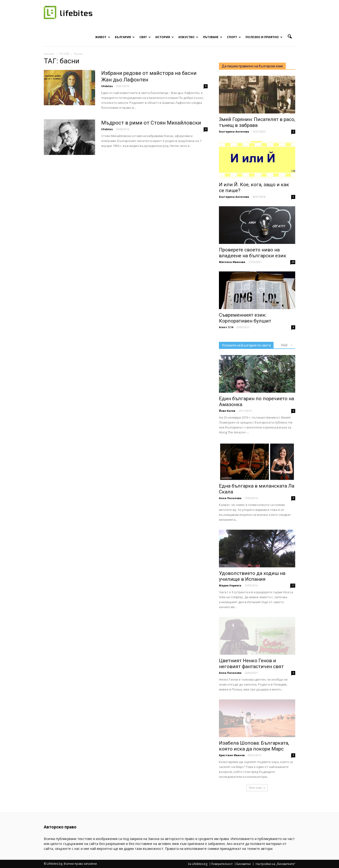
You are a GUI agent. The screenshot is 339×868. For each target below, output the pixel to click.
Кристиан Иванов (232, 755)
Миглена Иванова (232, 262)
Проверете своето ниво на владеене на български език (253, 253)
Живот (103, 37)
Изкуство (188, 37)
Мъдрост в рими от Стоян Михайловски (151, 123)
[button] (290, 37)
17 (293, 585)
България (125, 37)
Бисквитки (244, 864)
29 (293, 262)
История (165, 37)
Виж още (257, 788)
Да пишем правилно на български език (252, 66)
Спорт (234, 37)
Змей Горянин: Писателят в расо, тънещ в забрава (257, 122)
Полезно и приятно (264, 37)
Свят (145, 37)
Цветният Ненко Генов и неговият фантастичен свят (251, 664)
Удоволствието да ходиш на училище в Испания (252, 576)
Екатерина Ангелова (234, 131)
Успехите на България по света (246, 345)
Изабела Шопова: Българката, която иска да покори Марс (254, 746)
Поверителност (222, 864)
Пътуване (213, 37)
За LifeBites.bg (198, 864)
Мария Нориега (230, 585)
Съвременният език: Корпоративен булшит (245, 318)
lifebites (107, 86)
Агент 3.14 (226, 327)
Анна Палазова (230, 498)
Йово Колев (227, 411)
